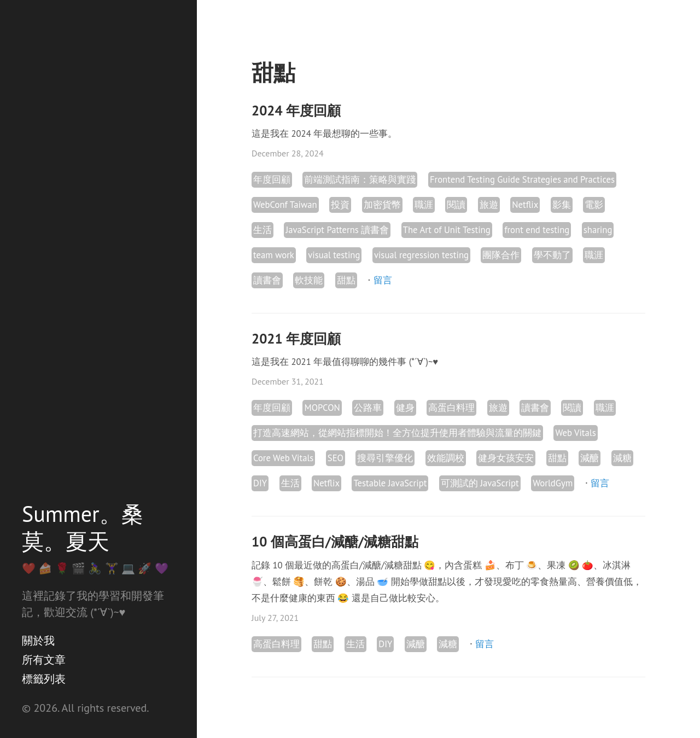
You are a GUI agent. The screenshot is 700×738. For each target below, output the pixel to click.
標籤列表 (44, 679)
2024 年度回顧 (296, 111)
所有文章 (44, 660)
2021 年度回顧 (296, 339)
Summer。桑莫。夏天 (83, 527)
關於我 (38, 641)
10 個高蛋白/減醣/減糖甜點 (335, 542)
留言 (383, 280)
